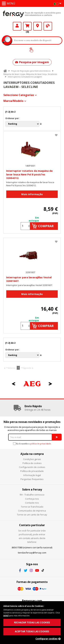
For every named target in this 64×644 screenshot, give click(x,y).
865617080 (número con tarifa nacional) (32, 547)
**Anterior (11, 368)
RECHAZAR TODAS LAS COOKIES (32, 622)
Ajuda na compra (32, 454)
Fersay (13, 14)
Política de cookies (32, 463)
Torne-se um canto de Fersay (32, 515)
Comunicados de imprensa (32, 511)
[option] (32, 384)
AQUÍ (6, 616)
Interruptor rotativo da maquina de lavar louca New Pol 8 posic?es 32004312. (29, 174)
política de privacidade (40, 444)
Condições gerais (32, 459)
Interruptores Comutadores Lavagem (25, 77)
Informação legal (32, 475)
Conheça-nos (32, 499)
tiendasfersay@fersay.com (32, 553)
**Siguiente (26, 368)
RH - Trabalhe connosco (32, 495)
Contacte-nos (32, 503)
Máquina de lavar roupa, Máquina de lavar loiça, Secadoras (30, 74)
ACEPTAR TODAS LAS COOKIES (32, 631)
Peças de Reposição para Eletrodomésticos (31, 71)
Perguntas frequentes (32, 479)
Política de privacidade (32, 471)
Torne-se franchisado (32, 507)
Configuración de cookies (32, 467)
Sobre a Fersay (32, 489)
